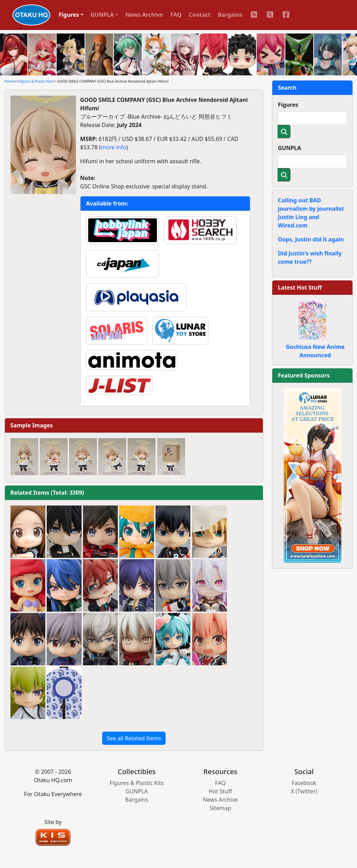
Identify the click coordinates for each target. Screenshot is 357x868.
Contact (200, 15)
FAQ (176, 15)
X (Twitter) (304, 791)
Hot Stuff (221, 791)
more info (113, 147)
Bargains (230, 15)
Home (9, 81)
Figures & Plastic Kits (35, 81)
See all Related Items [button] (134, 738)
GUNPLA (290, 148)
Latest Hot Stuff (300, 287)
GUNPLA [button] (102, 15)
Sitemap (220, 808)
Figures (288, 105)
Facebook (304, 783)
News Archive (144, 15)
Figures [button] (69, 15)
